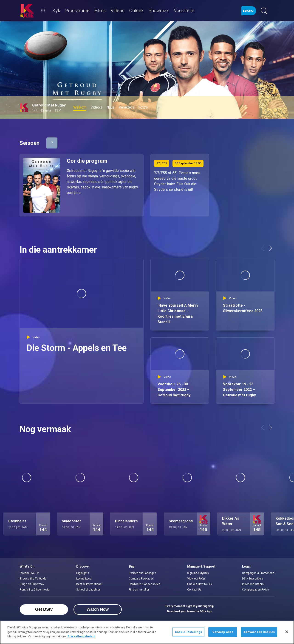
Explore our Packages (143, 573)
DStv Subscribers (253, 579)
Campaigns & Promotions (258, 573)
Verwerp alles (223, 632)
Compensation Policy (256, 590)
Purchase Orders (253, 584)
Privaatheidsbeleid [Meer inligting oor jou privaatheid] (81, 636)
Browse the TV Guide (33, 579)
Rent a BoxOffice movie (35, 590)
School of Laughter (88, 590)
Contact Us (194, 590)
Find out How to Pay (200, 584)
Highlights (83, 573)
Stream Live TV (29, 573)
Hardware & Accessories (145, 584)
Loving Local (84, 579)
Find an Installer (139, 590)
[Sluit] (287, 632)
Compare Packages (141, 579)
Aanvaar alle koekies (259, 632)
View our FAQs (196, 579)
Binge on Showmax (32, 584)
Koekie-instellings (188, 632)
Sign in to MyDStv (198, 573)
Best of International (89, 584)
